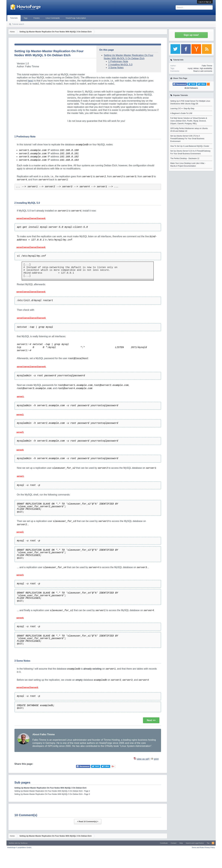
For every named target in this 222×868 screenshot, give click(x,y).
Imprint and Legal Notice (195, 843)
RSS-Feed (213, 843)
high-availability (206, 68)
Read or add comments (203, 71)
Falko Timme (207, 66)
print (156, 759)
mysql (190, 68)
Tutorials (14, 18)
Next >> (151, 720)
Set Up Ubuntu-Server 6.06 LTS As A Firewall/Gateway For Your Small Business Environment (187, 139)
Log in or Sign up (205, 2)
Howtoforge (19, 847)
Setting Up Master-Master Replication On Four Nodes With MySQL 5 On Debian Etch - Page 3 (52, 794)
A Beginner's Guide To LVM (181, 113)
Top (208, 843)
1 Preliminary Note (118, 61)
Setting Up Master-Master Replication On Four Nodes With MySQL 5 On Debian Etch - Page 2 (52, 791)
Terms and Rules (198, 847)
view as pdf (143, 759)
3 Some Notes (116, 68)
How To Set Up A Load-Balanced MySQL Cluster (190, 146)
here (30, 81)
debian (196, 68)
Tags (26, 18)
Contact (174, 843)
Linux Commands (53, 18)
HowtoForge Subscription (76, 18)
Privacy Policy (210, 847)
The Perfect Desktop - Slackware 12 (185, 158)
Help (181, 843)
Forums (37, 18)
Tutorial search (18, 24)
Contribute (164, 843)
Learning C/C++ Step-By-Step (182, 109)
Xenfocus (24, 843)
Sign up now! (191, 35)
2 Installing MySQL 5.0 (120, 65)
